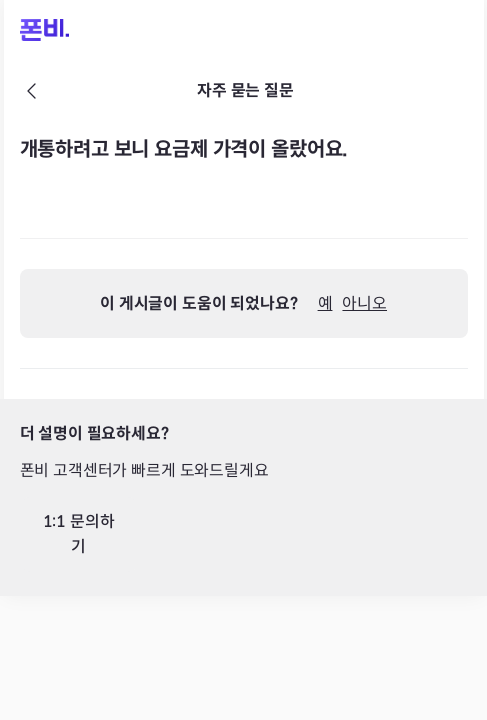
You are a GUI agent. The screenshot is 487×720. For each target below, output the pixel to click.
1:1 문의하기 (79, 534)
